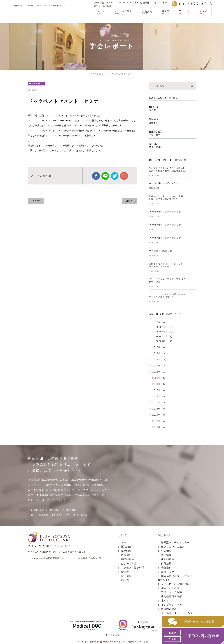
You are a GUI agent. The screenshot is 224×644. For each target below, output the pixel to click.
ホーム (125, 542)
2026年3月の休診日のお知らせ (165, 225)
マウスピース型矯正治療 (175, 584)
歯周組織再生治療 (172, 596)
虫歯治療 (166, 551)
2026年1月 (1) (164, 341)
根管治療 (166, 555)
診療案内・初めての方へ (175, 542)
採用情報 (126, 576)
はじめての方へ (130, 564)
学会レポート (102, 74)
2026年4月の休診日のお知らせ (165, 212)
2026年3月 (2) (164, 332)
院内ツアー (128, 572)
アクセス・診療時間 (133, 568)
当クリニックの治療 (173, 547)
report (36, 84)
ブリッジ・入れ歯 (172, 592)
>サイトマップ (112, 626)
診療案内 (147, 18)
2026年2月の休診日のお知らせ (165, 238)
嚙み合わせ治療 (170, 588)
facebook (96, 176)
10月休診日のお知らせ (161, 251)
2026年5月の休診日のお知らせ (165, 183)
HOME (93, 74)
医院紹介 (126, 547)
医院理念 (126, 555)
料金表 (125, 580)
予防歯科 (166, 568)
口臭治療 (166, 564)
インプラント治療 (172, 605)
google (124, 176)
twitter (115, 176)
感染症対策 (128, 559)
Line (105, 176)
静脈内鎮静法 (169, 609)
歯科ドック (168, 572)
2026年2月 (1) (164, 336)
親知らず (166, 601)
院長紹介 (126, 551)
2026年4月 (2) (164, 327)
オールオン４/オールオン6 (177, 613)
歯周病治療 (168, 559)
